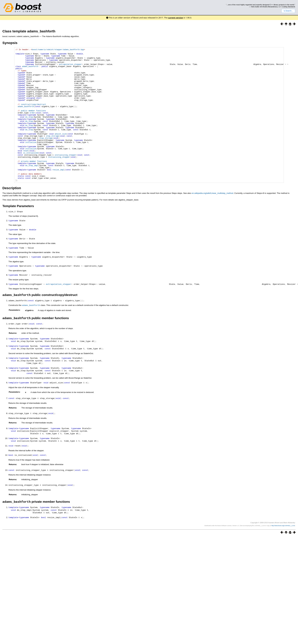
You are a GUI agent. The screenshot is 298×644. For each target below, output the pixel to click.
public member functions (33, 124)
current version (176, 18)
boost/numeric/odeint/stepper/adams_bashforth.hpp (58, 50)
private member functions (34, 186)
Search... (288, 11)
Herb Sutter (255, 7)
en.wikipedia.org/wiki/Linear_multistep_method (212, 222)
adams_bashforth (30, 70)
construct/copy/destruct (33, 116)
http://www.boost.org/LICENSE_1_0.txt (283, 551)
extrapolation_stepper (70, 68)
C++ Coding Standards (287, 7)
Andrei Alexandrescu (270, 7)
